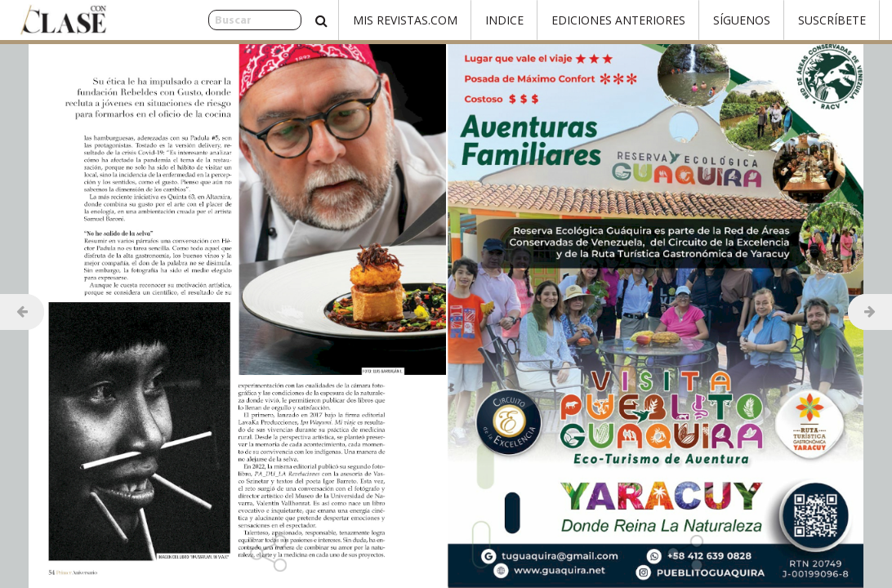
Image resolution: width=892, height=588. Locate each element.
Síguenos (742, 20)
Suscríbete (832, 20)
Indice (504, 20)
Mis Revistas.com (405, 20)
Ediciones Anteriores (618, 20)
